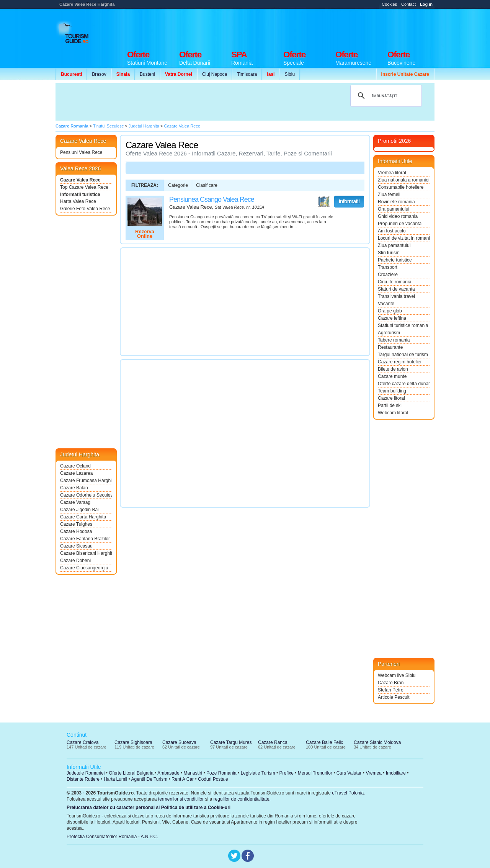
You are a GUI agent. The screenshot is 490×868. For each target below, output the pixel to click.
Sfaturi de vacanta (396, 289)
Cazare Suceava (179, 742)
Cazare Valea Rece (80, 180)
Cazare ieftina (392, 318)
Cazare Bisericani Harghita (86, 553)
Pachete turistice (395, 260)
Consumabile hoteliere (401, 187)
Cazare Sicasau (76, 546)
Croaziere (388, 275)
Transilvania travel (396, 296)
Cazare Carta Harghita (83, 517)
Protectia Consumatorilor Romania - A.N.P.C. (112, 837)
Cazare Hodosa (76, 531)
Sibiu (290, 74)
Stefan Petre (391, 690)
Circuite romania (394, 282)
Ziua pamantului (394, 245)
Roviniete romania (396, 202)
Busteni (147, 74)
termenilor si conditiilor (181, 799)
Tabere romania (394, 340)
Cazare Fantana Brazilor (85, 539)
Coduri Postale (213, 779)
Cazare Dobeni (75, 561)
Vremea (374, 773)
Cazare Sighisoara (133, 742)
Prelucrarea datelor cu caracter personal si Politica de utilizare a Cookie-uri (149, 808)
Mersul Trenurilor (315, 773)
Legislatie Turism (258, 773)
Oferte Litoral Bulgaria (131, 773)
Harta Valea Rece (78, 201)
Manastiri (193, 773)
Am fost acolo (392, 231)
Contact (408, 4)
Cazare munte (392, 376)
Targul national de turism (403, 355)
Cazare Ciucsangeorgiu (84, 568)
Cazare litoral (391, 398)
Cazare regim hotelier (400, 362)
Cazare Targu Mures (231, 742)
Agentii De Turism (149, 779)
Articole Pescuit (394, 697)
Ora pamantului (394, 209)
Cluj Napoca (215, 74)
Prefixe (287, 773)
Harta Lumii (115, 779)
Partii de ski (390, 405)
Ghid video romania (398, 216)
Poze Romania (221, 773)
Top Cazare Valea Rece (84, 187)
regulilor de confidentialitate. (242, 799)
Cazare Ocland (75, 466)
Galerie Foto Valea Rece (85, 209)
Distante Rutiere (83, 779)
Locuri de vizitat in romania (404, 238)
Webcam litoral (393, 413)
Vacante (386, 304)
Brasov (99, 74)
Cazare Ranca (273, 742)
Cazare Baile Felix (324, 742)
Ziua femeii (389, 195)
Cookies (389, 4)
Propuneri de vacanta (400, 224)
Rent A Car (183, 779)
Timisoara (247, 74)
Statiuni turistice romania (403, 325)
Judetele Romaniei (86, 773)
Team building (392, 391)
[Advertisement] (295, 28)
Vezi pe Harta (324, 202)
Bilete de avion (393, 369)
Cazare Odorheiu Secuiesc (86, 495)
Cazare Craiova (82, 742)
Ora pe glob (390, 311)
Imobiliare (396, 773)
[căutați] (385, 96)
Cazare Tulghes (76, 524)
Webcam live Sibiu (397, 675)
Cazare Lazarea (76, 473)
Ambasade (168, 773)
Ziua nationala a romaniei (404, 180)
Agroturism (389, 333)
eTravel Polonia (348, 793)
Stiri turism (389, 253)
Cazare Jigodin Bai (79, 510)
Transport (388, 267)
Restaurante (390, 347)
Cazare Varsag (75, 502)
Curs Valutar (349, 773)
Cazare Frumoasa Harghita (86, 481)
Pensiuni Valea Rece (81, 152)
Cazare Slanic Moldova (377, 742)
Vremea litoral (392, 173)
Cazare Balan (74, 488)
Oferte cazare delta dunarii (404, 384)
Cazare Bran (391, 683)
